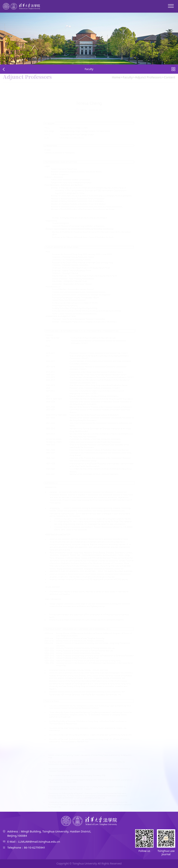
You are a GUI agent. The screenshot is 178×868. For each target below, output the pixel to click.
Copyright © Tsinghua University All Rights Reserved (89, 863)
